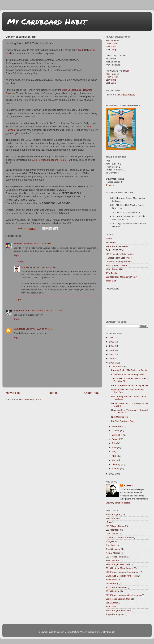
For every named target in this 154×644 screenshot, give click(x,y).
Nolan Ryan (112, 580)
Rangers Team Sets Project (119, 258)
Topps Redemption (115, 614)
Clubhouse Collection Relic (119, 538)
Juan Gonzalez (113, 549)
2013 (112, 474)
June (114, 448)
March (115, 460)
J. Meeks (128, 485)
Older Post (92, 393)
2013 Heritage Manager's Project (49, 160)
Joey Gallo (111, 47)
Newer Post (13, 393)
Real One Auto (113, 560)
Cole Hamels (112, 534)
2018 (112, 346)
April (114, 456)
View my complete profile (118, 503)
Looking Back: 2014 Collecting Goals (129, 370)
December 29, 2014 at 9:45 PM (41, 267)
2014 (112, 363)
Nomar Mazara (113, 553)
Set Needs (111, 242)
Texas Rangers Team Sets (118, 610)
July (114, 443)
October (116, 431)
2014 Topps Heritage (116, 587)
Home (53, 393)
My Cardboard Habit (47, 21)
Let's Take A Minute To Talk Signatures (130, 385)
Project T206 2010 (115, 250)
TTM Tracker (112, 273)
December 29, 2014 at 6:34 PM (38, 244)
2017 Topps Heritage (116, 557)
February (116, 464)
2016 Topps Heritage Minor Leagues (123, 595)
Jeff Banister (112, 603)
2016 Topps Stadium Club (118, 599)
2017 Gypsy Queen (115, 526)
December (117, 366)
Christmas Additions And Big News (128, 374)
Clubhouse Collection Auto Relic (121, 576)
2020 (112, 338)
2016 (112, 354)
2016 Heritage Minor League (120, 568)
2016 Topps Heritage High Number (123, 572)
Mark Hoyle (19, 329)
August (116, 439)
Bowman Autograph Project (119, 262)
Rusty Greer (112, 44)
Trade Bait (111, 281)
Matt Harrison (112, 41)
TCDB (126, 71)
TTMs (109, 185)
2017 (112, 350)
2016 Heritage (113, 591)
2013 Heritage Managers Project (121, 277)
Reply (16, 255)
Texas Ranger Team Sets (118, 564)
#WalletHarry (112, 584)
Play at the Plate (22, 311)
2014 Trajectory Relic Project (120, 254)
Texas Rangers (113, 514)
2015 (112, 359)
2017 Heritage (113, 530)
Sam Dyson (111, 607)
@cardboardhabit (126, 95)
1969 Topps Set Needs (117, 246)
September (117, 435)
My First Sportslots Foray (123, 421)
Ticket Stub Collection (116, 266)
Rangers (110, 541)
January (116, 469)
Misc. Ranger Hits (114, 269)
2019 (112, 342)
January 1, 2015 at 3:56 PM (39, 329)
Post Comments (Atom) (30, 399)
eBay (108, 522)
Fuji (23, 267)
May (114, 452)
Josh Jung (111, 50)
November (117, 426)
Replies (20, 262)
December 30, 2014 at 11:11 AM (47, 311)
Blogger (111, 632)
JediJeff (18, 244)
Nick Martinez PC (120, 417)
